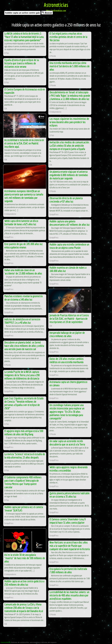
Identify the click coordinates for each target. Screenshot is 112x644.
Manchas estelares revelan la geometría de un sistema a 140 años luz (23, 298)
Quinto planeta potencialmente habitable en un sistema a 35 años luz (70, 495)
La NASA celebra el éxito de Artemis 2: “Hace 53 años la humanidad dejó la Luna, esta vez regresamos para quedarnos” (24, 37)
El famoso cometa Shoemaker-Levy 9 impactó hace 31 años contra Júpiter (68, 521)
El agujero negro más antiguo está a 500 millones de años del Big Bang (24, 433)
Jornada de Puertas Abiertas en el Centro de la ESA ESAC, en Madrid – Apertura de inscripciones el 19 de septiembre (69, 319)
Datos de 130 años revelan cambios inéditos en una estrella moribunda (67, 360)
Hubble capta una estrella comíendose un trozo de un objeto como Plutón (69, 246)
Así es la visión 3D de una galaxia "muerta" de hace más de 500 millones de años (25, 558)
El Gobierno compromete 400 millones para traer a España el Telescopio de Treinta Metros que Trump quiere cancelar (23, 482)
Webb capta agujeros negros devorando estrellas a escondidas (69, 469)
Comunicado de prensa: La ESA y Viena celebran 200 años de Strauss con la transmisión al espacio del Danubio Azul (24, 608)
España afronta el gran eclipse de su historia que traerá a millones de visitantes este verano (22, 63)
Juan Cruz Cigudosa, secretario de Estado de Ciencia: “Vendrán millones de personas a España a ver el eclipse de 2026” (24, 403)
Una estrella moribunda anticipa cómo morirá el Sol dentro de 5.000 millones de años (70, 66)
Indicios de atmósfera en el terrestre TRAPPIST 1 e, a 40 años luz (22, 321)
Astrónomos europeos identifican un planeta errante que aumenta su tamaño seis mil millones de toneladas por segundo (24, 196)
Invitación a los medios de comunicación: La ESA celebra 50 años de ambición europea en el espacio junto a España (69, 146)
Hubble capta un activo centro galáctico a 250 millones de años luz (24, 583)
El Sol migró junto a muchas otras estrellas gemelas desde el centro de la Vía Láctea (68, 37)
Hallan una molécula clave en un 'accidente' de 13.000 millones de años (23, 272)
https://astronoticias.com (56, 11)
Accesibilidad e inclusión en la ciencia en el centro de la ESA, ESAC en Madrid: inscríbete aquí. (24, 143)
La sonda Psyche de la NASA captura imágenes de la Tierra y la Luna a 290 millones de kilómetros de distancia (22, 375)
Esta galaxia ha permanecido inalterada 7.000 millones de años (68, 570)
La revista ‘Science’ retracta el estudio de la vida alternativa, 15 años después (25, 456)
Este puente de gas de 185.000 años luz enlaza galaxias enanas (24, 246)
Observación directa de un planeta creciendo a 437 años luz (66, 200)
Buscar (47, 13)
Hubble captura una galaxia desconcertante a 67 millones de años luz (70, 223)
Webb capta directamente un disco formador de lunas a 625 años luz (21, 222)
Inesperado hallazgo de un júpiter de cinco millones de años (67, 334)
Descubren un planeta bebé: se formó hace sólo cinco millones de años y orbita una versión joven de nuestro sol (24, 346)
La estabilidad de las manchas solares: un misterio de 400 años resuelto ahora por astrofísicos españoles (69, 595)
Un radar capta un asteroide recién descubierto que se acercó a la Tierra (67, 443)
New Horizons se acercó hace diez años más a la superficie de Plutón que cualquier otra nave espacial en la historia (70, 546)
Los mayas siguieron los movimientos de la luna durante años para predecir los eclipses (69, 122)
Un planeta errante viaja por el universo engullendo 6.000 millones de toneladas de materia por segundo (69, 175)
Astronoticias (56, 5)
